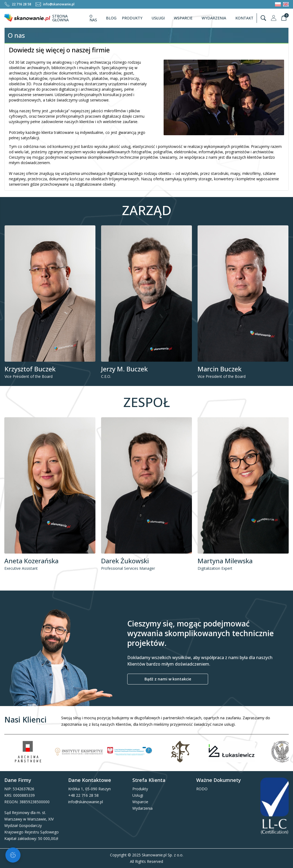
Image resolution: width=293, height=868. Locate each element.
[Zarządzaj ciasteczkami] (13, 855)
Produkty (135, 18)
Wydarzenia (216, 18)
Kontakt (244, 18)
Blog (111, 18)
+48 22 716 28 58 (83, 795)
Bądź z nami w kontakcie (168, 679)
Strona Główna (61, 18)
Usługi (161, 18)
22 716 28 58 (18, 4)
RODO (202, 789)
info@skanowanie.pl (55, 4)
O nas (93, 18)
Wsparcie (186, 18)
